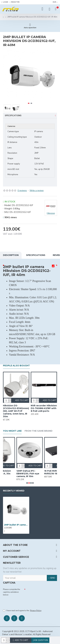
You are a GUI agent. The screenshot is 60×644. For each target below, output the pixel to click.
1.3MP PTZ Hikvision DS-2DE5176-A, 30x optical (13, 474)
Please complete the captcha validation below (11, 592)
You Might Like (12, 431)
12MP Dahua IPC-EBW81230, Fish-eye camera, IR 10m (41, 474)
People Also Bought (16, 366)
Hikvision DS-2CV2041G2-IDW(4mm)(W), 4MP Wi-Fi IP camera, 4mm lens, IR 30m (16, 411)
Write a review (37, 191)
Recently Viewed (14, 491)
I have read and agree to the (22, 611)
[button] (54, 77)
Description (11, 255)
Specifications (13, 116)
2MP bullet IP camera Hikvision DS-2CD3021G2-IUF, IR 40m (16, 525)
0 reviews (22, 191)
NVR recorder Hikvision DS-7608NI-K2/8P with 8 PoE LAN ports (44, 408)
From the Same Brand (39, 431)
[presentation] (24, 602)
